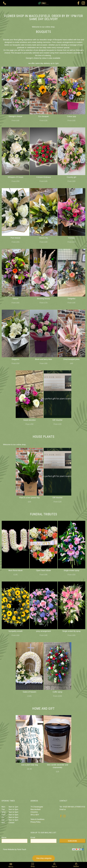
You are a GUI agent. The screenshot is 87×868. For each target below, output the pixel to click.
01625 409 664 (68, 807)
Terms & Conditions (37, 819)
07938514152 (80, 807)
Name (4, 837)
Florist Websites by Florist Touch (15, 849)
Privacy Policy (35, 822)
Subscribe (72, 841)
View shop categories (44, 858)
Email (33, 837)
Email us (63, 809)
